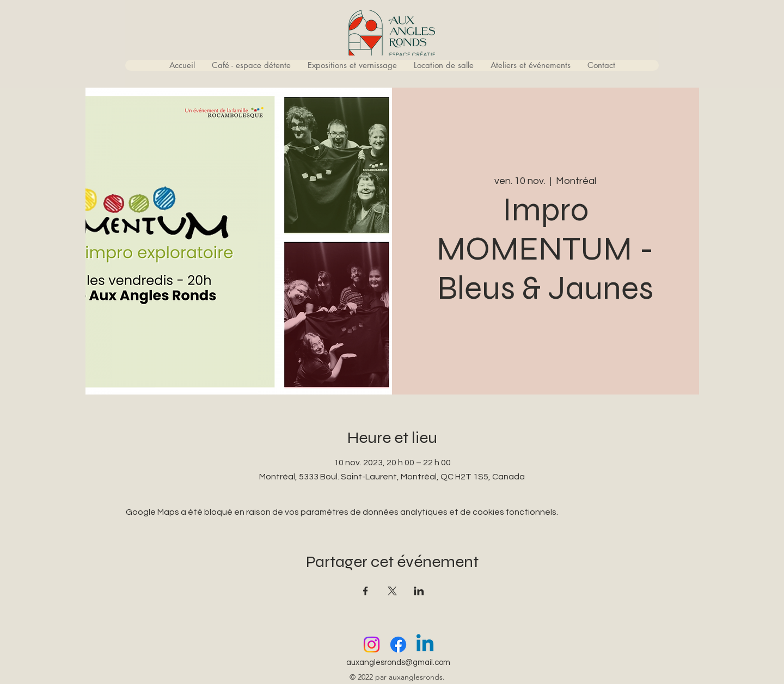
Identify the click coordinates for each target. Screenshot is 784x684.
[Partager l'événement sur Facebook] (366, 591)
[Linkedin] (425, 645)
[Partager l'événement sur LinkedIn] (419, 591)
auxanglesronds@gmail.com (398, 663)
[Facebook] (398, 645)
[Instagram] (372, 645)
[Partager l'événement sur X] (392, 591)
